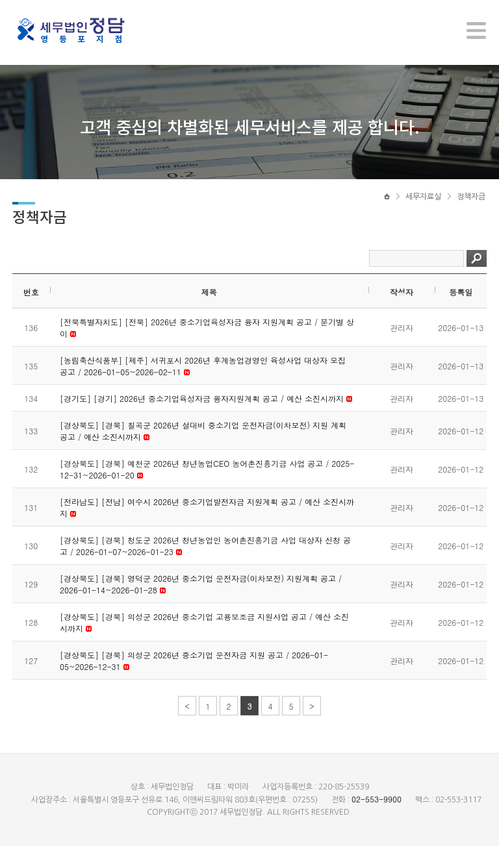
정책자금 (471, 212)
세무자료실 (423, 212)
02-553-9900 (377, 821)
